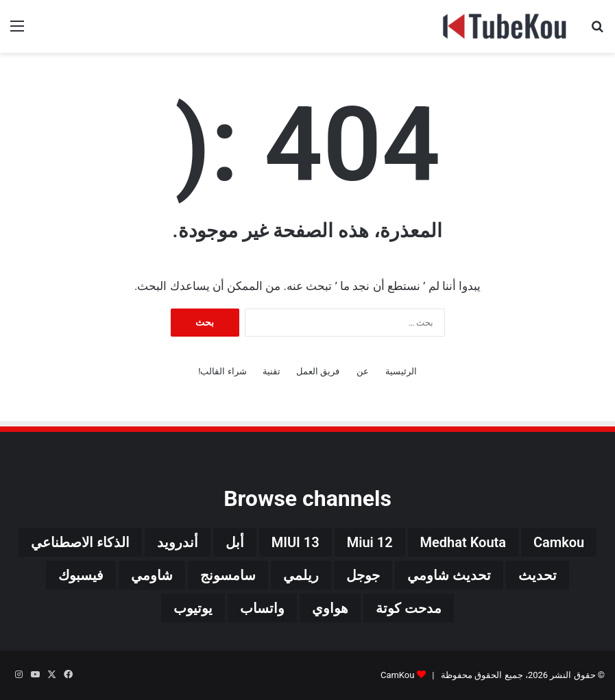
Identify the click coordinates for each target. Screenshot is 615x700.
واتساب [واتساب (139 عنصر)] (262, 608)
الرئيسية (401, 371)
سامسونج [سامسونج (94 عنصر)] (228, 575)
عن (363, 371)
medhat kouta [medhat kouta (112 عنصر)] (463, 542)
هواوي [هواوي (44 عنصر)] (330, 608)
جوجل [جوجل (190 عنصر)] (363, 575)
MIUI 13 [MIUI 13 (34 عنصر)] (296, 542)
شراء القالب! (222, 371)
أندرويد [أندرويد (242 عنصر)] (178, 542)
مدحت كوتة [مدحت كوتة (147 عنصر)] (409, 608)
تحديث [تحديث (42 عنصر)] (538, 575)
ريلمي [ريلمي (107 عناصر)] (301, 575)
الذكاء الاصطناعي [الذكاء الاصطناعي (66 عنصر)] (80, 542)
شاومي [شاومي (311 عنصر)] (152, 575)
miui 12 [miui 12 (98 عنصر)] (370, 542)
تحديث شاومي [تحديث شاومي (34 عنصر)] (449, 575)
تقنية (272, 371)
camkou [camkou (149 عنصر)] (559, 542)
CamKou (398, 675)
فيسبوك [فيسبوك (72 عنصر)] (81, 575)
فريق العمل (318, 371)
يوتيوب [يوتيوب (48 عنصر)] (193, 608)
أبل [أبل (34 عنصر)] (235, 542)
